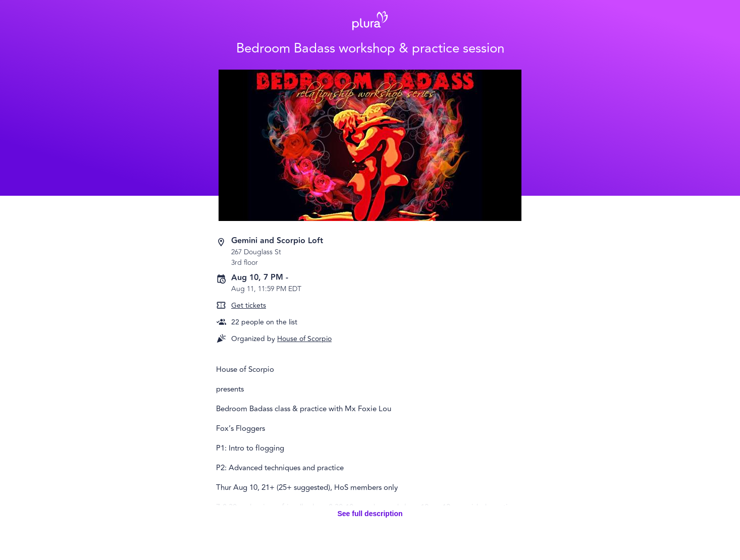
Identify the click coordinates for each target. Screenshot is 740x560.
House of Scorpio (304, 339)
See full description (370, 514)
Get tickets (249, 305)
